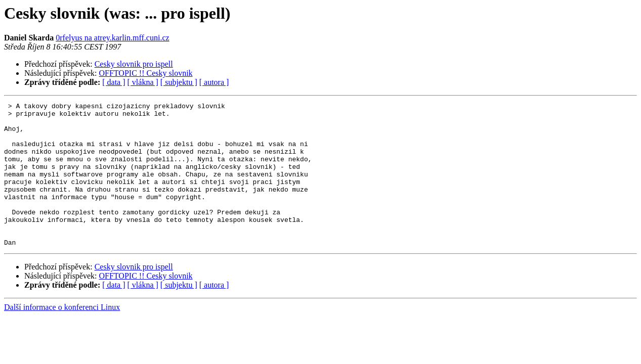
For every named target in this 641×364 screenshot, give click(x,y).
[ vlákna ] (143, 82)
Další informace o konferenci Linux (62, 336)
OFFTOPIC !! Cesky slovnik (146, 73)
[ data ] (114, 82)
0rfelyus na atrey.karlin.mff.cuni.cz (112, 38)
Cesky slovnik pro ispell (134, 64)
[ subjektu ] (179, 82)
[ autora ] (214, 82)
